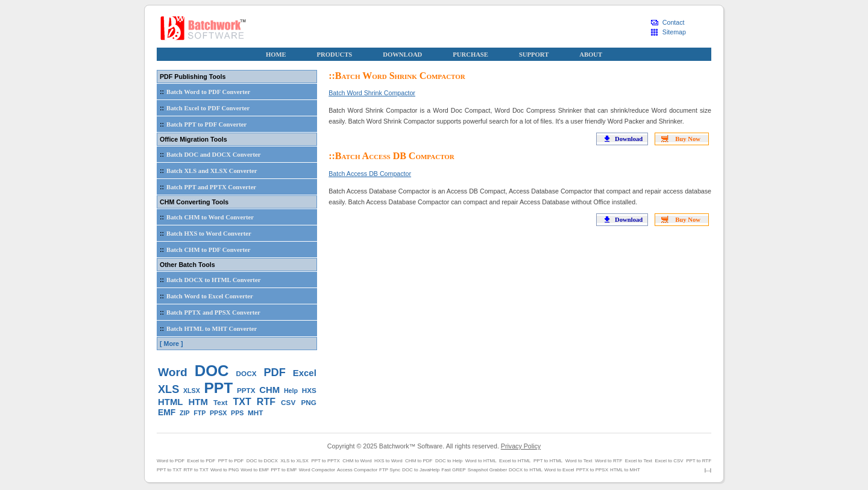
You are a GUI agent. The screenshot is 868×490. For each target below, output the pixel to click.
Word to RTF (609, 461)
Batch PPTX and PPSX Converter (209, 312)
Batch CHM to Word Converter (206, 217)
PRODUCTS (335, 55)
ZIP (185, 413)
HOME (276, 55)
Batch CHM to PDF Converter (204, 250)
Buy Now (688, 139)
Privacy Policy (521, 446)
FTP (200, 413)
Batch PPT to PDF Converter (202, 124)
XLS (168, 389)
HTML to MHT (625, 470)
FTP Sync (390, 470)
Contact (674, 22)
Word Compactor (317, 470)
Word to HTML (481, 461)
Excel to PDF (202, 461)
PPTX (246, 390)
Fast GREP (453, 470)
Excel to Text (639, 461)
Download (629, 139)
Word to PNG (225, 470)
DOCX (247, 373)
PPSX (218, 413)
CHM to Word (357, 461)
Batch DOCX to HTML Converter (209, 280)
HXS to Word (388, 461)
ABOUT (591, 55)
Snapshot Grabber (487, 470)
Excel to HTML (515, 461)
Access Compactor (357, 470)
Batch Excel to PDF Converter (203, 108)
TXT (242, 402)
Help (291, 391)
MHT (255, 413)
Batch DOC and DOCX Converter (209, 154)
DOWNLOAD (402, 55)
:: (162, 92)
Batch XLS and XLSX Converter (207, 171)
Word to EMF (255, 470)
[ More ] (171, 344)
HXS (309, 390)
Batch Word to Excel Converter (205, 296)
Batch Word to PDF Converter (204, 92)
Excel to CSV (669, 461)
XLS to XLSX (294, 461)
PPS (237, 413)
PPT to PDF (231, 461)
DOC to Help (449, 461)
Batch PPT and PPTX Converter (207, 187)
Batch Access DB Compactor (370, 174)
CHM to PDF (419, 461)
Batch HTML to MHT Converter (207, 328)
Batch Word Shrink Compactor (372, 93)
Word (173, 372)
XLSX (192, 391)
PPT (219, 388)
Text (220, 402)
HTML (170, 402)
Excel (305, 373)
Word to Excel (559, 470)
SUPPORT (534, 55)
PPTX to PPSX (592, 470)
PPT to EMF (284, 470)
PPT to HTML (548, 461)
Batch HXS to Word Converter (204, 233)
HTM (198, 402)
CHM (269, 390)
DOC (212, 371)
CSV (288, 402)
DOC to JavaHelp (421, 470)
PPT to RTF (699, 461)
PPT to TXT (169, 470)
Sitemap (674, 32)
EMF (167, 412)
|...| (708, 470)
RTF (266, 402)
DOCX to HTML (526, 470)
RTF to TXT (196, 470)
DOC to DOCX (262, 461)
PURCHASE (470, 55)
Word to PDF (171, 461)
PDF (275, 372)
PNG (308, 402)
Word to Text (579, 461)
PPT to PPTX (325, 461)
